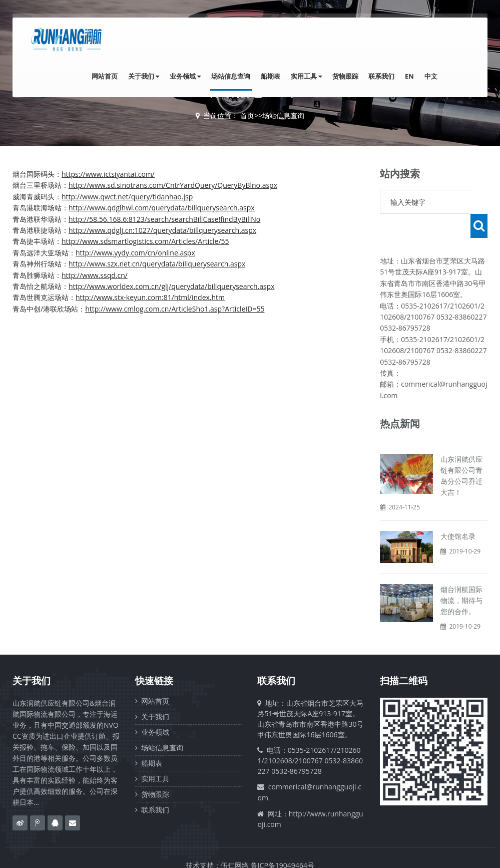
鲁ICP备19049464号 (283, 841)
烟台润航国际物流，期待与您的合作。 (461, 576)
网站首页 (118, 77)
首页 (247, 115)
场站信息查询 (240, 77)
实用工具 (312, 77)
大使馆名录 (458, 512)
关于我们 (155, 77)
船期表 (278, 77)
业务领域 (195, 77)
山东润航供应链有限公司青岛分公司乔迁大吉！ (461, 452)
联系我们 (385, 77)
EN (411, 77)
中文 (431, 77)
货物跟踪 (350, 77)
